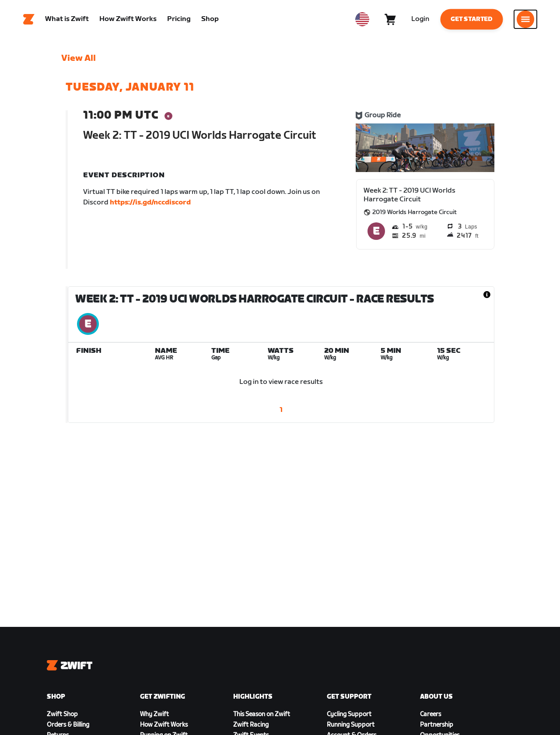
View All (79, 59)
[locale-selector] (362, 20)
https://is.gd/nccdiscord (150, 203)
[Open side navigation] (525, 20)
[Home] (29, 20)
